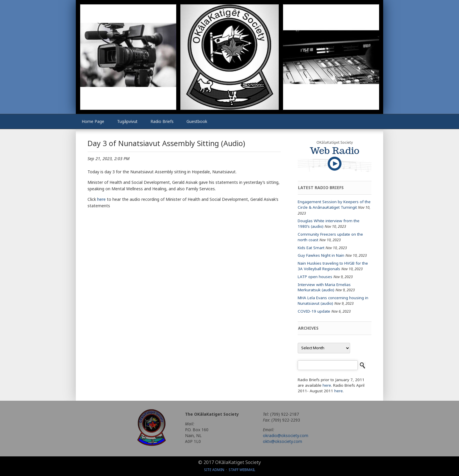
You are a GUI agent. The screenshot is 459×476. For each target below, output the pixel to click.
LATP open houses (315, 277)
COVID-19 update (314, 311)
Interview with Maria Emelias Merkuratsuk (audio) (324, 287)
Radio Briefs (162, 121)
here (101, 199)
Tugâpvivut (127, 121)
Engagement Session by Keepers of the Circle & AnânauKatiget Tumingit (334, 204)
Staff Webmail (242, 470)
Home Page (93, 121)
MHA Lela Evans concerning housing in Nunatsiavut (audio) (333, 301)
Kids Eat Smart (311, 248)
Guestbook (197, 121)
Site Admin (214, 470)
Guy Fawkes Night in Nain (321, 255)
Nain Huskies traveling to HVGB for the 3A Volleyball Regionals (333, 266)
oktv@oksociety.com (282, 441)
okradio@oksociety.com (286, 435)
